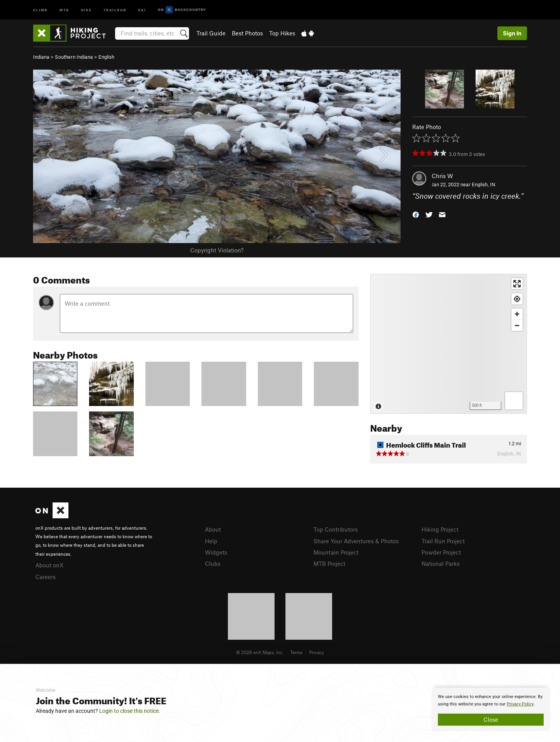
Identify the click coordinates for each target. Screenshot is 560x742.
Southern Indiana (74, 57)
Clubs (213, 563)
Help (211, 541)
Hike (86, 10)
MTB (64, 10)
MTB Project (329, 563)
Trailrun (115, 10)
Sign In (512, 33)
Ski (142, 10)
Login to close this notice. (130, 711)
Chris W (442, 176)
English (106, 57)
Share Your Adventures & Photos (356, 541)
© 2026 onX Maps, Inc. (260, 652)
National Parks (441, 563)
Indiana (41, 57)
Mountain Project (336, 552)
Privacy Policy (520, 704)
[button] (416, 214)
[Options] (514, 401)
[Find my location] (517, 299)
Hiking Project (440, 529)
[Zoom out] (517, 325)
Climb (40, 10)
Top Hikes (282, 33)
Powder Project (441, 552)
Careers (45, 577)
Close (491, 719)
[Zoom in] (517, 314)
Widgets (216, 552)
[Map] (449, 344)
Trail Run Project (443, 541)
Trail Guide (211, 33)
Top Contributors (336, 529)
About (213, 529)
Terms (296, 652)
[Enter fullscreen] (517, 284)
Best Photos (247, 33)
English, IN (484, 184)
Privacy (317, 652)
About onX (49, 565)
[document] (491, 709)
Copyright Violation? (217, 250)
